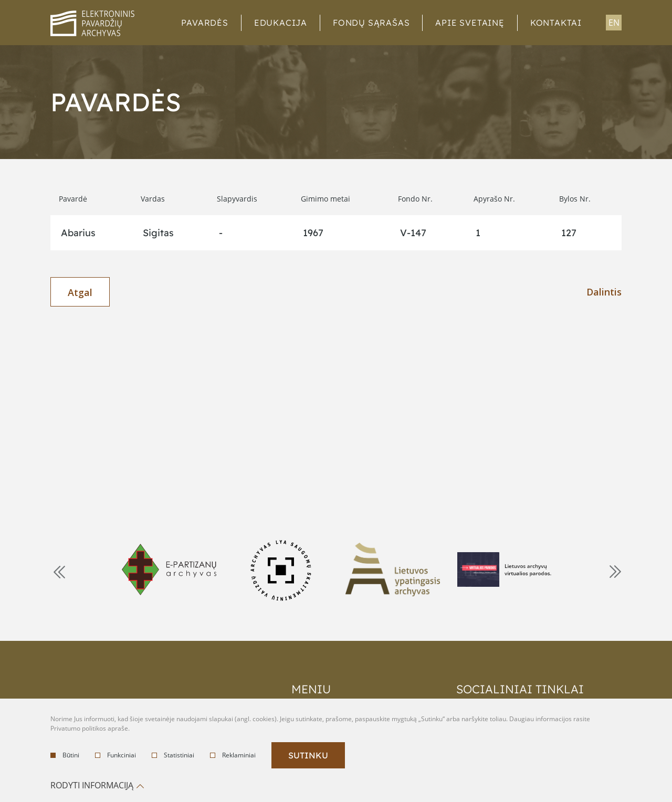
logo (92, 23)
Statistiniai (173, 755)
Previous (58, 571)
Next (614, 571)
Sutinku (308, 755)
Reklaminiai (233, 755)
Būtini (65, 755)
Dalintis (604, 292)
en (614, 23)
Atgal (80, 292)
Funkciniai (115, 755)
